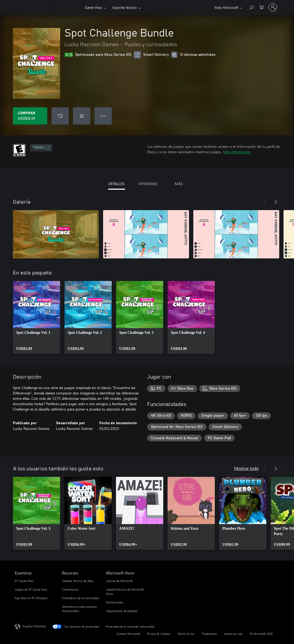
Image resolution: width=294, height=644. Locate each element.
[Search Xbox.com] (251, 7)
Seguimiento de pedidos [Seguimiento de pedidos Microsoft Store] (122, 611)
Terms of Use (186, 634)
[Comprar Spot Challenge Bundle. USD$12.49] (30, 116)
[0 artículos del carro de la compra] (262, 7)
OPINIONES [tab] (148, 184)
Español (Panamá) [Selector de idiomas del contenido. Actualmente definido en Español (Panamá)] (34, 626)
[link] (37, 317)
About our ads (233, 634)
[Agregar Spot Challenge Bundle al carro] (82, 116)
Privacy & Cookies (159, 634)
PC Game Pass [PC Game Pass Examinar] (24, 581)
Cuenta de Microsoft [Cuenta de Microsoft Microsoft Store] (119, 581)
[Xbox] (69, 8)
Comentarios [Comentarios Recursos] (70, 589)
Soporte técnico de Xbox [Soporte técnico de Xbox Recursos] (78, 581)
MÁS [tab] (179, 184)
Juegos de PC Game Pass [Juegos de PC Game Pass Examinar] (31, 589)
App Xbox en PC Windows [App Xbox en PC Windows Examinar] (31, 598)
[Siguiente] (276, 202)
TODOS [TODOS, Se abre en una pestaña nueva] (41, 148)
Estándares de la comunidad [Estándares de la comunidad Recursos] (80, 598)
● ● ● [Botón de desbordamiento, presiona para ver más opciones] (103, 116)
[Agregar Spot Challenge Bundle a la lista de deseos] (60, 116)
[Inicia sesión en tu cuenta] (273, 7)
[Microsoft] (33, 8)
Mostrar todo (246, 468)
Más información (237, 152)
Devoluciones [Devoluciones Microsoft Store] (115, 602)
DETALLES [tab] (116, 184)
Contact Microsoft (128, 634)
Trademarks (209, 634)
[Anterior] (265, 202)
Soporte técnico (125, 7)
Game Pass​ (93, 7)
